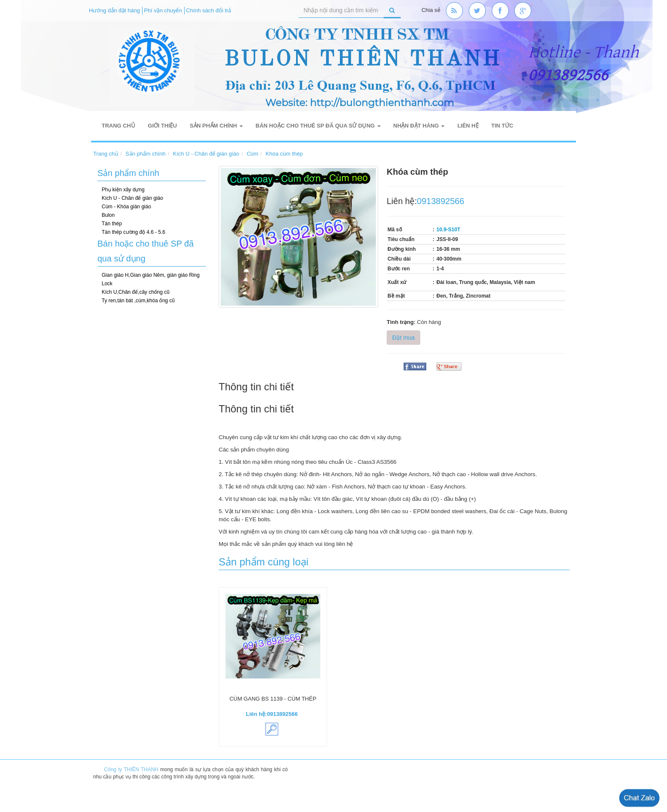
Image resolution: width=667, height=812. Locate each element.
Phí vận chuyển (163, 10)
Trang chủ (118, 126)
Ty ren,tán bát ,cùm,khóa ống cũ (138, 301)
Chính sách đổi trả (208, 10)
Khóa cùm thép (284, 154)
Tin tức (502, 126)
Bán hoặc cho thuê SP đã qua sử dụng (318, 126)
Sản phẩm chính (216, 126)
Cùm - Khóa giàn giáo (126, 207)
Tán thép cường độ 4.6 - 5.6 (133, 232)
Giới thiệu (162, 126)
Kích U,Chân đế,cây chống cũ (135, 292)
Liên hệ (468, 126)
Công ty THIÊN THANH (134, 769)
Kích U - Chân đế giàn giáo (206, 154)
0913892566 (440, 201)
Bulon (108, 215)
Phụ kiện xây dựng (123, 190)
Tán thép (112, 224)
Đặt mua (403, 338)
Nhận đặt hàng (419, 126)
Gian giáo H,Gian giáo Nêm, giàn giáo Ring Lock (151, 279)
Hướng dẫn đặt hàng (114, 10)
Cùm (252, 154)
